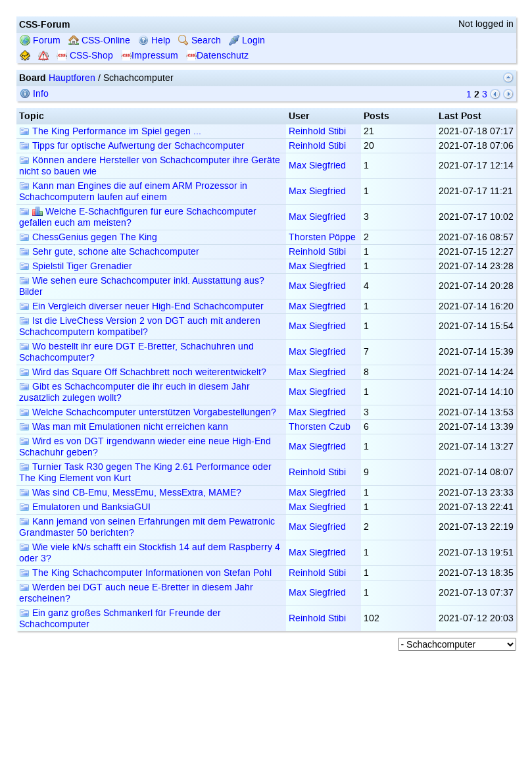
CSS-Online (99, 40)
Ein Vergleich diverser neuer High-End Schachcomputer (141, 306)
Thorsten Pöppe (322, 237)
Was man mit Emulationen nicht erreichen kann (124, 427)
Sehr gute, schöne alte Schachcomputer (109, 252)
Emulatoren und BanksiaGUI (85, 507)
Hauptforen (72, 78)
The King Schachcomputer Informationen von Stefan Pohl (145, 573)
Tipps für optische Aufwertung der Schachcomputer (132, 146)
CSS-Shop (85, 56)
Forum (40, 40)
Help (154, 40)
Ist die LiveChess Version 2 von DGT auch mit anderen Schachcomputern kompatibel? (140, 326)
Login (247, 40)
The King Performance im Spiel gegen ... (110, 131)
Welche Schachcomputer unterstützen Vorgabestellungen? (148, 412)
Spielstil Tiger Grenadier (76, 266)
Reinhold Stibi (317, 131)
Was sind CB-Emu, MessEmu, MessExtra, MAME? (130, 493)
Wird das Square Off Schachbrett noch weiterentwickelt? (143, 372)
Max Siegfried (317, 166)
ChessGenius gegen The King (88, 237)
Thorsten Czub (320, 427)
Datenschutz (217, 56)
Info (34, 94)
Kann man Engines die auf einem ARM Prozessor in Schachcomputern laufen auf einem (133, 192)
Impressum (150, 56)
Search (200, 40)
